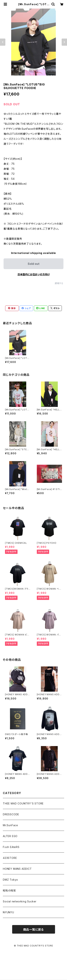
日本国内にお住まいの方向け (34, 274)
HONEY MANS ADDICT (17, 869)
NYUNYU (8, 912)
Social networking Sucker (20, 901)
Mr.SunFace (10, 825)
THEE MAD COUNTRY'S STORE (23, 803)
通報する (59, 283)
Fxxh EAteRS (11, 847)
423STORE (10, 858)
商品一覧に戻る (34, 930)
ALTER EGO (10, 836)
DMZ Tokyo (10, 880)
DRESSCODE (11, 814)
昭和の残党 (9, 891)
